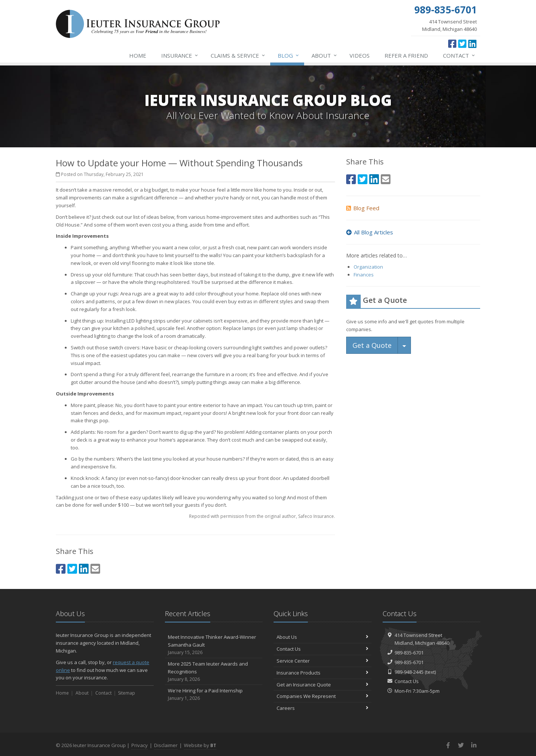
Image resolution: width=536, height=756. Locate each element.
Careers (323, 708)
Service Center (323, 661)
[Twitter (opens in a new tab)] (462, 44)
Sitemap (127, 693)
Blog (289, 55)
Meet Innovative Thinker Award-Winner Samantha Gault (214, 645)
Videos (360, 55)
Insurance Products (323, 673)
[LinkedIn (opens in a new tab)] (472, 44)
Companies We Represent (323, 696)
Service (238, 55)
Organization (368, 267)
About (325, 55)
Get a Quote (372, 345)
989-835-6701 (409, 653)
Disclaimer (166, 745)
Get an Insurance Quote (323, 685)
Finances (364, 275)
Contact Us (323, 649)
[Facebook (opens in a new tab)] (452, 44)
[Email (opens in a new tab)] (95, 569)
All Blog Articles (370, 232)
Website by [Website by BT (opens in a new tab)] (200, 745)
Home (138, 55)
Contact (459, 55)
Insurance (180, 55)
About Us (323, 637)
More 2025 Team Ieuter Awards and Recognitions (214, 672)
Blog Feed (363, 208)
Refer (406, 55)
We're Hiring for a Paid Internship (214, 694)
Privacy (140, 745)
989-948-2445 (409, 672)
